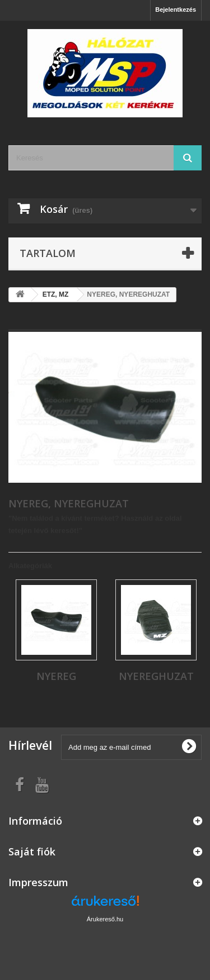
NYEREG (56, 676)
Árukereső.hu (105, 919)
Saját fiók (32, 851)
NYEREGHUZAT (156, 676)
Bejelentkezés (176, 9)
